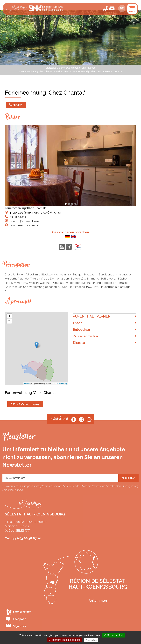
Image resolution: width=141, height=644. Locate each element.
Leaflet (27, 384)
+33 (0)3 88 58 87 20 (26, 538)
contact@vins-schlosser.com (28, 221)
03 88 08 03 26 (19, 217)
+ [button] (9, 316)
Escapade (16, 619)
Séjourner (16, 626)
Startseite (51, 68)
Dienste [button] (105, 343)
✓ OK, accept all (114, 635)
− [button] (9, 321)
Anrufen (16, 105)
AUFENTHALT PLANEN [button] (105, 316)
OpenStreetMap (61, 384)
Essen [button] (105, 323)
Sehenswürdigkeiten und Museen (77, 68)
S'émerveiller (18, 612)
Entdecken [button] (105, 330)
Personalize (91, 640)
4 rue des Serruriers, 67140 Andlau (33, 212)
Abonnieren (128, 478)
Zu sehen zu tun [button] (105, 336)
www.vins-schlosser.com (25, 225)
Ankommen (98, 601)
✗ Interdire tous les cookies (65, 640)
